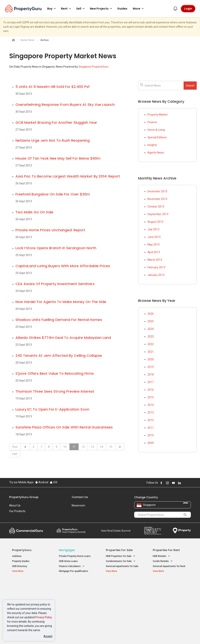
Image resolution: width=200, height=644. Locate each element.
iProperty (182, 531)
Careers (14, 517)
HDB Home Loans (68, 561)
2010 (151, 435)
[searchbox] (167, 86)
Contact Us (80, 497)
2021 (151, 352)
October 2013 (156, 207)
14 (102, 447)
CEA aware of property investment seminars (55, 284)
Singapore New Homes (28, 584)
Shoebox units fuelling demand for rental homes (59, 320)
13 (92, 447)
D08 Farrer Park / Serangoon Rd (170, 612)
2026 (151, 314)
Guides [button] (122, 9)
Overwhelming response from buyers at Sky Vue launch (65, 105)
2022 (151, 344)
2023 (151, 337)
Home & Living (156, 130)
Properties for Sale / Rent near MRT (73, 586)
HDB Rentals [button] (161, 556)
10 (65, 447)
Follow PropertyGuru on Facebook (161, 483)
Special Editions (157, 137)
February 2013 (156, 267)
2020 (151, 359)
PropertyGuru (22, 550)
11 (74, 447)
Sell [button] (81, 9)
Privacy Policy (44, 617)
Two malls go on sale (34, 212)
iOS (54, 482)
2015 (151, 397)
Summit (116, 531)
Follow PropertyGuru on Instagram (167, 483)
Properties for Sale (119, 550)
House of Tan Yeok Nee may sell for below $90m (58, 158)
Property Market (158, 115)
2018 (151, 375)
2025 (151, 321)
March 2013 (155, 260)
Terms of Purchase (100, 635)
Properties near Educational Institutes (121, 586)
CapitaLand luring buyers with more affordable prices (63, 266)
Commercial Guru (26, 531)
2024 (151, 329)
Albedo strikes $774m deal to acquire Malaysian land (63, 338)
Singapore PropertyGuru (93, 67)
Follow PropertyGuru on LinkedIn (179, 483)
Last (15, 454)
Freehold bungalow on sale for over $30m (53, 194)
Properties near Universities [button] (123, 594)
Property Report (153, 531)
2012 (151, 420)
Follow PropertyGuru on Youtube (173, 483)
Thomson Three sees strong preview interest (55, 391)
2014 (151, 405)
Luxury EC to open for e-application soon (52, 409)
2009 (151, 443)
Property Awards (71, 531)
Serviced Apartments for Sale (122, 566)
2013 (151, 413)
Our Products (17, 511)
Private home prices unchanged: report (50, 230)
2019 (151, 367)
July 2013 (153, 229)
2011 (151, 428)
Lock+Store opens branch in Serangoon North (56, 248)
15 (111, 447)
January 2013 (156, 275)
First (15, 447)
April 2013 (154, 252)
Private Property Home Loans (75, 556)
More (139, 9)
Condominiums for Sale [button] (121, 561)
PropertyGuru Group (24, 497)
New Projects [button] (102, 9)
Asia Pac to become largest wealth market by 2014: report (68, 176)
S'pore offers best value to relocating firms (55, 373)
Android (42, 482)
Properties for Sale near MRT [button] (75, 596)
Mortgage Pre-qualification (74, 571)
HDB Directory (20, 566)
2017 (151, 382)
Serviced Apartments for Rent (169, 566)
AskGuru (17, 556)
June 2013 (154, 237)
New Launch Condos (23, 590)
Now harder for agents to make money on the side (61, 302)
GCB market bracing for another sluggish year (56, 122)
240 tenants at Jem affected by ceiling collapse (59, 356)
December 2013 (157, 191)
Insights (152, 145)
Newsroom (78, 505)
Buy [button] (52, 9)
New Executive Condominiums (29, 595)
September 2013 (158, 214)
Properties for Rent (166, 550)
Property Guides (21, 561)
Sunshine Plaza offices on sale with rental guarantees (64, 427)
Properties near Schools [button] (121, 599)
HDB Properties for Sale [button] (121, 556)
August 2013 (155, 222)
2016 (151, 390)
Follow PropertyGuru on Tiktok (189, 483)
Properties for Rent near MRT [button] (75, 605)
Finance (152, 122)
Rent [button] (67, 9)
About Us (15, 505)
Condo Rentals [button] (163, 561)
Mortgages (67, 550)
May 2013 (154, 245)
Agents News (156, 153)
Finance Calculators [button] (72, 566)
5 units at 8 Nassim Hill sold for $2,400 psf (53, 87)
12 (83, 447)
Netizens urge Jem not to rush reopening (53, 140)
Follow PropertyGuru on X (185, 483)
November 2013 (157, 199)
